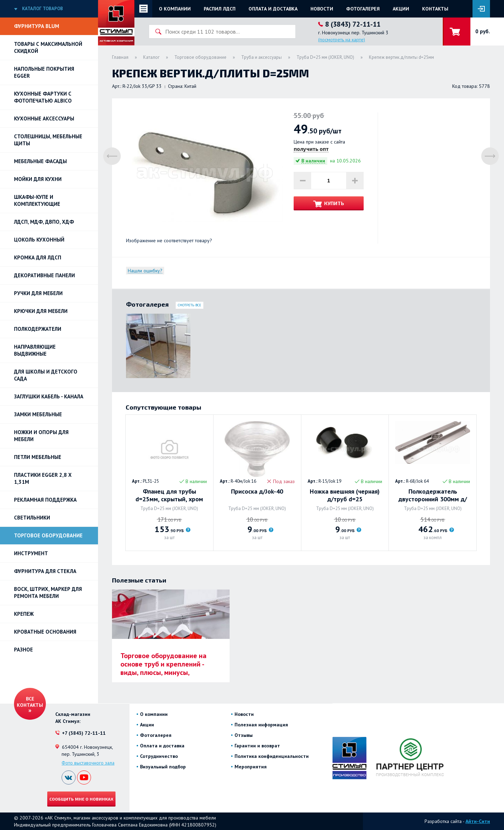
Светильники (32, 518)
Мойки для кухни (38, 179)
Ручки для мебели (38, 293)
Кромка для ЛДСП (38, 257)
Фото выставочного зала (88, 763)
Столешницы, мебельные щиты (48, 140)
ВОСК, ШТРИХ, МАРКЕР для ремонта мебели (48, 592)
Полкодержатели (38, 329)
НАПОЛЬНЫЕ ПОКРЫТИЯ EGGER (44, 72)
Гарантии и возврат (257, 746)
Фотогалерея (363, 9)
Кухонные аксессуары (44, 118)
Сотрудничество (159, 756)
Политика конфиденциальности (272, 756)
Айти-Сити (478, 821)
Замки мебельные (38, 414)
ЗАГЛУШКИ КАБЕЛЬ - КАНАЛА (49, 396)
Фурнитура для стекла (45, 571)
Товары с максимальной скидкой (48, 47)
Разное (23, 650)
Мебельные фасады (40, 161)
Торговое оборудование (48, 535)
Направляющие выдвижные (35, 350)
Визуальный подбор (163, 767)
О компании (175, 9)
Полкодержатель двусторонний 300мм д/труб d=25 (433, 495)
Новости (322, 9)
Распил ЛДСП (220, 9)
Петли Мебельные (38, 457)
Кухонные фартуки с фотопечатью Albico (43, 97)
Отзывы (244, 735)
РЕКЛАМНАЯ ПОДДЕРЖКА (45, 500)
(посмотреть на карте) (342, 40)
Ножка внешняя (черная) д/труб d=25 (345, 495)
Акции (401, 9)
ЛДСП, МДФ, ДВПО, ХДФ (44, 222)
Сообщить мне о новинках (81, 799)
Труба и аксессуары (261, 57)
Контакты (435, 9)
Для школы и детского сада (46, 375)
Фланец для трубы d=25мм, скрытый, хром (169, 495)
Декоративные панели (44, 275)
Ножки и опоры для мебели (41, 436)
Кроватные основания (45, 632)
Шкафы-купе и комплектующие (37, 200)
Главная (120, 57)
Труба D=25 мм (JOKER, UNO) (325, 57)
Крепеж (24, 614)
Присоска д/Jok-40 (257, 491)
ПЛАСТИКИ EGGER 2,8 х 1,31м (43, 478)
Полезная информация (261, 725)
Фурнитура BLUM (37, 26)
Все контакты (30, 702)
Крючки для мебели (41, 311)
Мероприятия (251, 767)
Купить (334, 203)
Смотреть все (190, 305)
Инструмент (31, 553)
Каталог (151, 57)
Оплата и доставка (273, 9)
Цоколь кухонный (39, 240)
